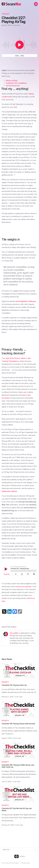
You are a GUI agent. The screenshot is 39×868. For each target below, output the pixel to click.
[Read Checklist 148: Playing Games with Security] (19, 709)
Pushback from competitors (16, 83)
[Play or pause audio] (20, 45)
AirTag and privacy (13, 86)
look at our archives (24, 586)
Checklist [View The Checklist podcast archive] (6, 14)
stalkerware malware (9, 491)
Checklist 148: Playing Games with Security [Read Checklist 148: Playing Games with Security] (18, 724)
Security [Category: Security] (5, 682)
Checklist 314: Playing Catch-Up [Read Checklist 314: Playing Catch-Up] (14, 685)
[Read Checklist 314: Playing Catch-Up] (19, 671)
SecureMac (14, 633)
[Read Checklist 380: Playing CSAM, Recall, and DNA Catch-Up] (19, 751)
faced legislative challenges (26, 301)
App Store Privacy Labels (16, 358)
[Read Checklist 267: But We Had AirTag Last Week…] (19, 794)
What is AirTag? (12, 81)
